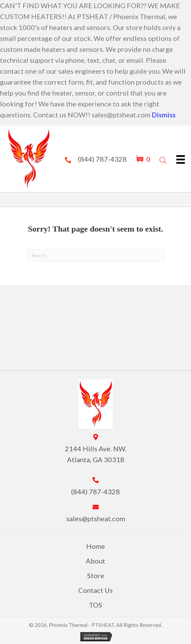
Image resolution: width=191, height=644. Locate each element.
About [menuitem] (95, 561)
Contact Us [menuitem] (95, 590)
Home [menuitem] (95, 546)
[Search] (96, 255)
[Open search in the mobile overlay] (162, 159)
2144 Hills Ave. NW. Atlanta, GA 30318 (96, 454)
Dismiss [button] (164, 115)
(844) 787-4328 (102, 159)
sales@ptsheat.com (96, 518)
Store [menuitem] (96, 575)
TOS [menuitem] (95, 605)
